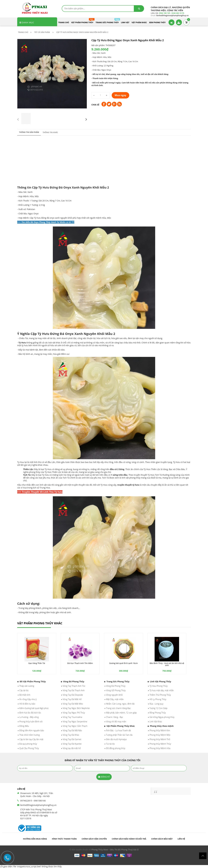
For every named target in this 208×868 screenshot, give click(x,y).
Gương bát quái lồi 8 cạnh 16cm (123, 663)
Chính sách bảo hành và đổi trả (129, 839)
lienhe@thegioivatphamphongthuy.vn (38, 805)
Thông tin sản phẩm (29, 132)
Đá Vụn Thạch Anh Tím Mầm (80, 663)
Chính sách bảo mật (162, 839)
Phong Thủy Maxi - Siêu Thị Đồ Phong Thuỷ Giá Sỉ (115, 850)
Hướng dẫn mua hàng (35, 839)
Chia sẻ (95, 105)
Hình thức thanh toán (64, 839)
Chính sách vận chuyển (94, 839)
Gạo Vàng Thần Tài (37, 663)
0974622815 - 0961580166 (33, 801)
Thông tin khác (50, 132)
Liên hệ (181, 839)
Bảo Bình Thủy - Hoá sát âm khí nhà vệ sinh (167, 664)
